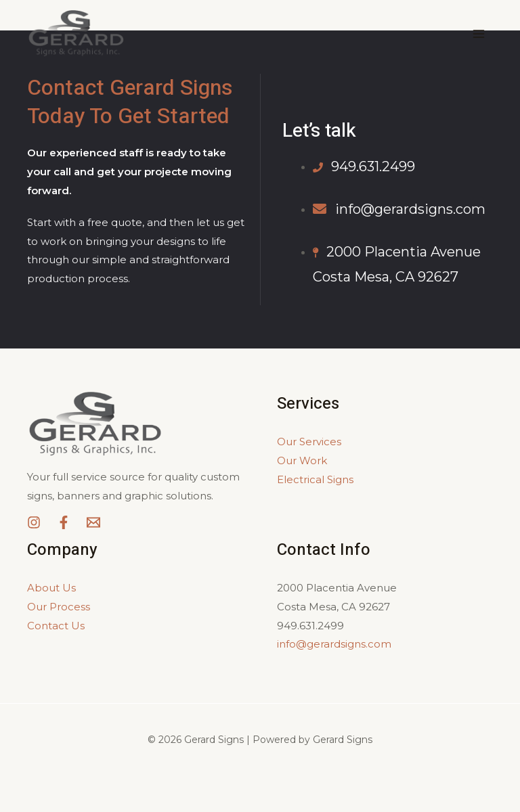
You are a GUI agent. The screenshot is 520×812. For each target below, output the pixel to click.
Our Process (59, 607)
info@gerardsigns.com (334, 644)
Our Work (302, 460)
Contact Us (56, 626)
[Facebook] (64, 522)
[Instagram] (34, 522)
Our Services (309, 442)
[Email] (93, 522)
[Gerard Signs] (76, 34)
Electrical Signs (315, 479)
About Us (51, 588)
